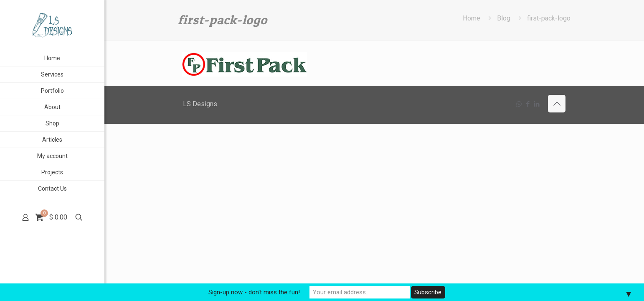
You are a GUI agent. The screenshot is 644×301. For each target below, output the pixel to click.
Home (472, 18)
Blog (504, 18)
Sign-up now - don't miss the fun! (254, 292)
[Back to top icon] (557, 104)
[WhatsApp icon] (519, 104)
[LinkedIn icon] (536, 104)
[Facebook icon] (528, 104)
